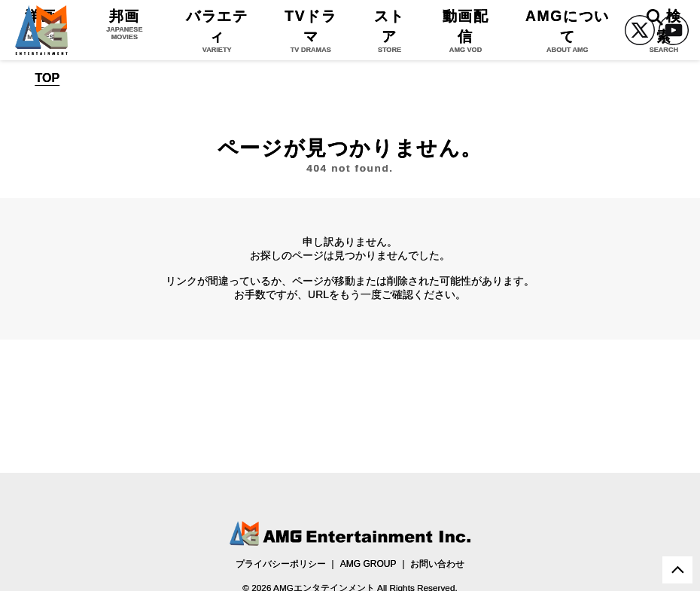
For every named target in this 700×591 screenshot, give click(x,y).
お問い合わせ (437, 564)
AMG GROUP (368, 564)
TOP (48, 78)
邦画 (125, 24)
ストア (390, 30)
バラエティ (217, 30)
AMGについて (568, 30)
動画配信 (466, 30)
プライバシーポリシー (281, 564)
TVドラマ (311, 30)
